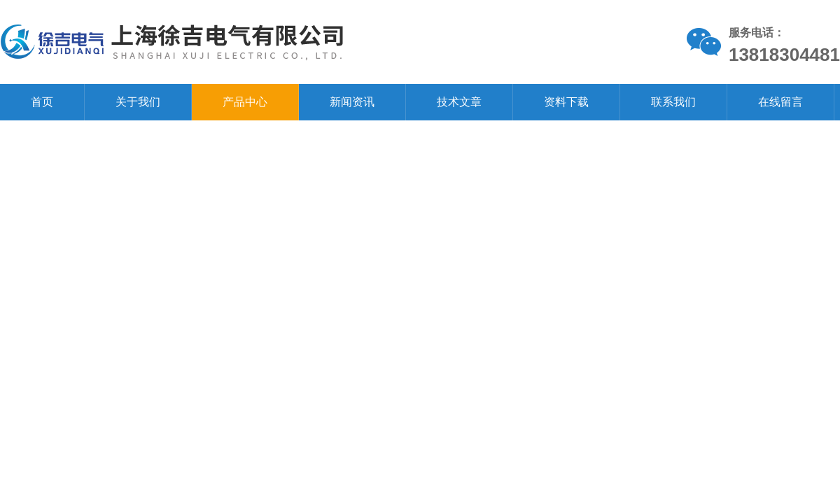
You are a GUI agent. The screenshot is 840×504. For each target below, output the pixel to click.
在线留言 (780, 102)
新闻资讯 (352, 102)
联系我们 (673, 102)
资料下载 (566, 102)
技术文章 (459, 102)
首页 (42, 102)
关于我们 (138, 102)
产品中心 (245, 102)
